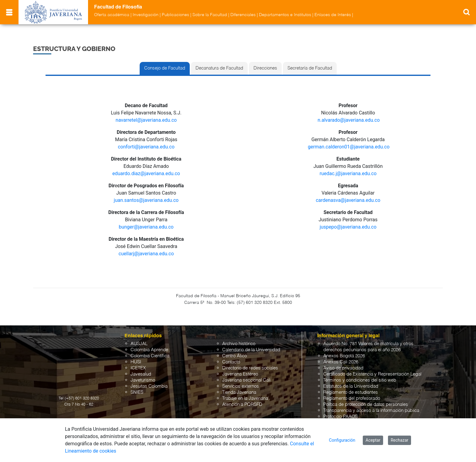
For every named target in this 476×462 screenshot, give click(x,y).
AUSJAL (139, 344)
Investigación (146, 15)
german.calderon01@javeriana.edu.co (349, 147)
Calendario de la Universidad (251, 350)
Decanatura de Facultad (219, 68)
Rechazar (399, 440)
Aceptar (373, 440)
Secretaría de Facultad (310, 68)
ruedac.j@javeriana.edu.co (348, 173)
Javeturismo (143, 380)
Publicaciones (175, 15)
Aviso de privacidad (343, 368)
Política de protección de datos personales (366, 404)
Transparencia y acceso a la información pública (371, 411)
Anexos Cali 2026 (341, 362)
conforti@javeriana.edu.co (146, 147)
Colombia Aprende (149, 350)
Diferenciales (243, 15)
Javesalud (141, 374)
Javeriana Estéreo (240, 374)
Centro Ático (235, 356)
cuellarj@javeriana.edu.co (146, 254)
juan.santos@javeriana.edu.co (146, 200)
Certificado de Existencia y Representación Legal (372, 374)
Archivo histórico (239, 344)
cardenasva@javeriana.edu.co (348, 200)
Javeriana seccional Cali (246, 380)
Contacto (231, 362)
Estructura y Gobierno (74, 49)
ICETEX (138, 368)
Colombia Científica (150, 356)
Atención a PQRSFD (242, 404)
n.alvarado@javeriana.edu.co (349, 120)
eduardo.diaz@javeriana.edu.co (146, 173)
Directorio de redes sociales (250, 368)
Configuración (342, 440)
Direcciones (265, 68)
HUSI (136, 362)
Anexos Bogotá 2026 (344, 356)
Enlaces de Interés (333, 15)
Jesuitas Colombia (149, 386)
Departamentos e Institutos (285, 15)
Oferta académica (112, 15)
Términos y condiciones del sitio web (360, 380)
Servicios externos (241, 386)
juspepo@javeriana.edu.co (348, 227)
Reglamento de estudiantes (351, 392)
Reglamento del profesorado (352, 398)
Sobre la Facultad (210, 15)
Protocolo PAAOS (341, 417)
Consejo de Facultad (165, 68)
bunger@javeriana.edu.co (146, 227)
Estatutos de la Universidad (351, 386)
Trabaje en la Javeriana (245, 398)
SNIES (137, 392)
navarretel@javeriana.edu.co (146, 120)
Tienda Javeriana (239, 392)
